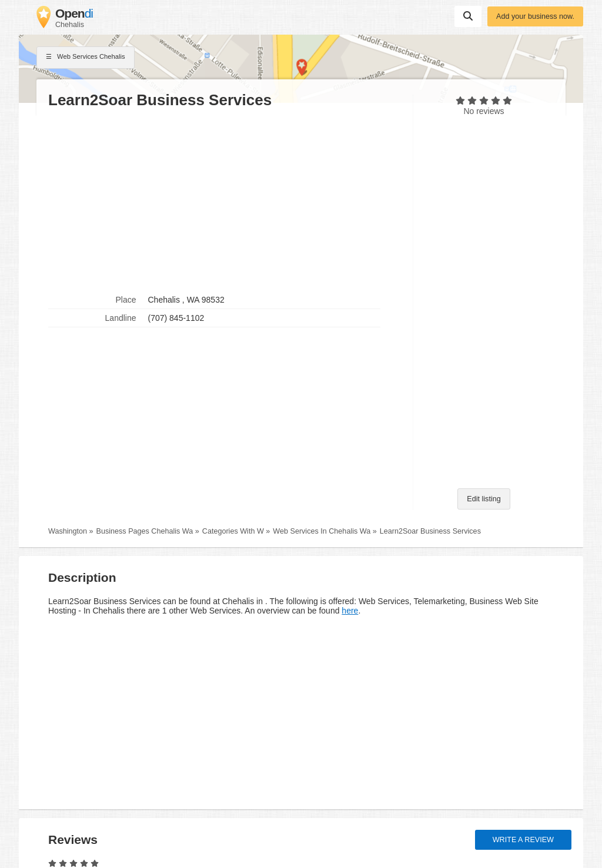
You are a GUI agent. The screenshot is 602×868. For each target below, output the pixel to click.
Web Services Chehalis (86, 58)
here (350, 611)
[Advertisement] (225, 200)
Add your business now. (535, 16)
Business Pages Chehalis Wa (145, 531)
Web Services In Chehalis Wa (322, 531)
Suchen (468, 16)
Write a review (523, 840)
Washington (68, 531)
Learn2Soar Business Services (430, 531)
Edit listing (484, 499)
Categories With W (233, 531)
